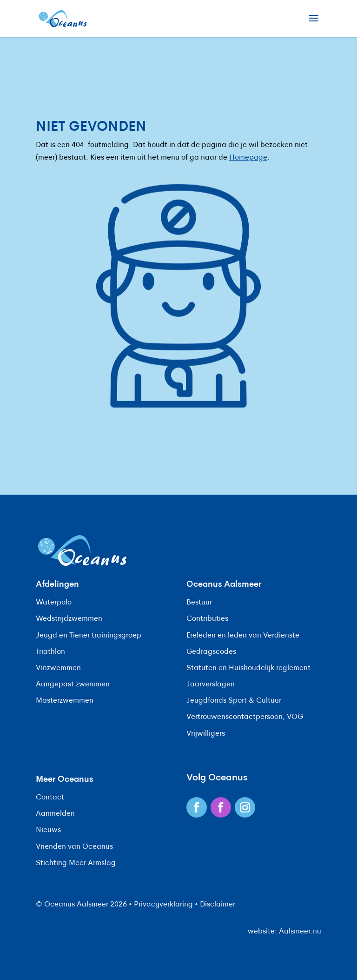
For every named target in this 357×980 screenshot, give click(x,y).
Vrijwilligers (206, 734)
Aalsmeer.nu (300, 932)
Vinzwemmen (58, 668)
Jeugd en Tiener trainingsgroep (89, 636)
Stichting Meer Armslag (76, 863)
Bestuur (199, 603)
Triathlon (50, 652)
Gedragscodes (211, 652)
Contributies (207, 619)
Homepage (248, 158)
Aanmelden (55, 814)
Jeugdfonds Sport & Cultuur (234, 701)
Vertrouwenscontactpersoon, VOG (245, 717)
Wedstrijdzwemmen (69, 619)
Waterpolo (54, 603)
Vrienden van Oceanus (74, 847)
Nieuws (48, 830)
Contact (50, 798)
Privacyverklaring (163, 905)
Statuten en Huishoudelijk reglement (248, 668)
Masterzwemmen (65, 701)
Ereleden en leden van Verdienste (243, 636)
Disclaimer (218, 905)
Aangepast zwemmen (73, 685)
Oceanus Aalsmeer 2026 (86, 905)
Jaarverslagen (211, 685)
